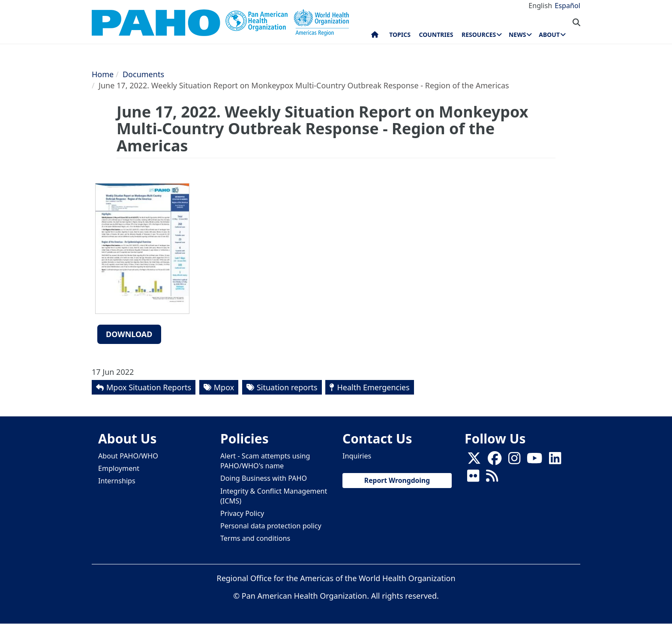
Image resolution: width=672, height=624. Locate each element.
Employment (119, 468)
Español (567, 6)
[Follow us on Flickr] (473, 479)
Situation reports (287, 387)
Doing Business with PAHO (264, 478)
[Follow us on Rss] (492, 479)
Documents (143, 74)
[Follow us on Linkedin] (555, 461)
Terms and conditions (255, 538)
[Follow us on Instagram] (514, 461)
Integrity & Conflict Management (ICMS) (274, 496)
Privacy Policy (242, 513)
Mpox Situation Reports (149, 387)
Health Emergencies (373, 387)
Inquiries (357, 456)
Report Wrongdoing (397, 480)
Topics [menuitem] (400, 35)
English (540, 6)
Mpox (224, 387)
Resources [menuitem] (479, 35)
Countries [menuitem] (436, 35)
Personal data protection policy (271, 526)
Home (103, 74)
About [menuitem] (549, 35)
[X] (474, 461)
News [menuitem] (517, 35)
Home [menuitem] (375, 36)
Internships (117, 481)
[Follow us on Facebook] (495, 461)
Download (129, 334)
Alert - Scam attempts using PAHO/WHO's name (265, 461)
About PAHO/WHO (128, 456)
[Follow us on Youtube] (534, 461)
